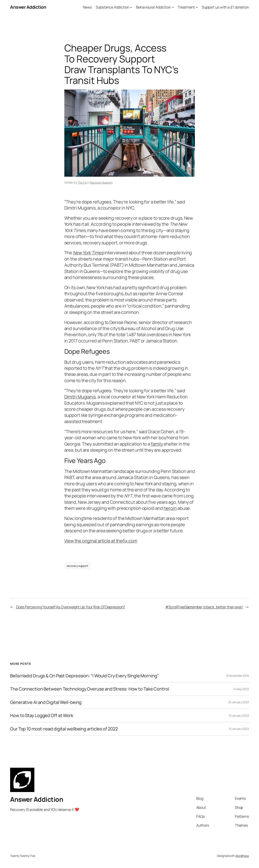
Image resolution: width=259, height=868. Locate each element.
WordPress (242, 856)
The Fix (82, 182)
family (157, 444)
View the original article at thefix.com (101, 541)
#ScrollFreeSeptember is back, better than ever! (204, 607)
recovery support (77, 566)
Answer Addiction (28, 7)
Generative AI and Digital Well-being (46, 702)
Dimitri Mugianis (80, 397)
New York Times (88, 253)
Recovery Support (101, 182)
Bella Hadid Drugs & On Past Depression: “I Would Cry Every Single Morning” (84, 676)
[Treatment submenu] (197, 7)
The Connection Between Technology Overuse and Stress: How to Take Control (90, 689)
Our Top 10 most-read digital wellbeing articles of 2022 (64, 729)
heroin (170, 508)
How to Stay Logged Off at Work (42, 715)
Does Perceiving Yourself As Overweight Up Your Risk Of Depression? (71, 607)
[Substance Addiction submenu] (131, 7)
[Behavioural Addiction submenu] (173, 7)
